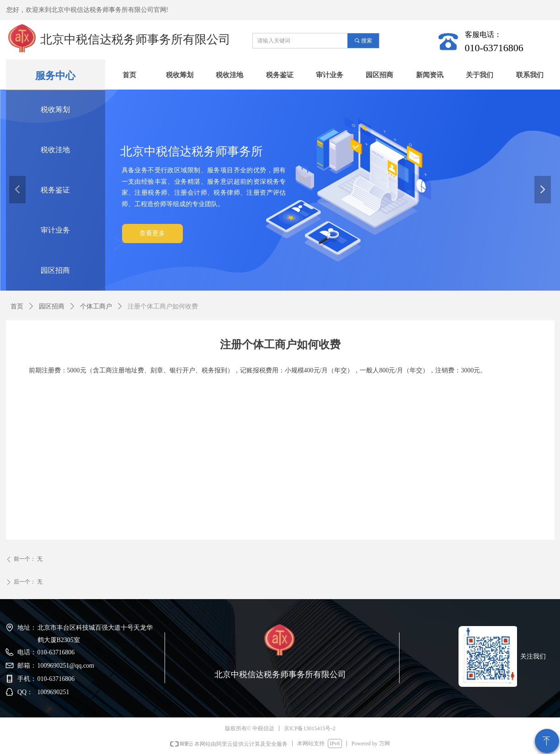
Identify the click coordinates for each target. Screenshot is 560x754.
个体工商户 (96, 306)
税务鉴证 (55, 190)
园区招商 (55, 270)
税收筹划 (55, 109)
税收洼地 (55, 150)
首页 (17, 306)
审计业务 (55, 230)
